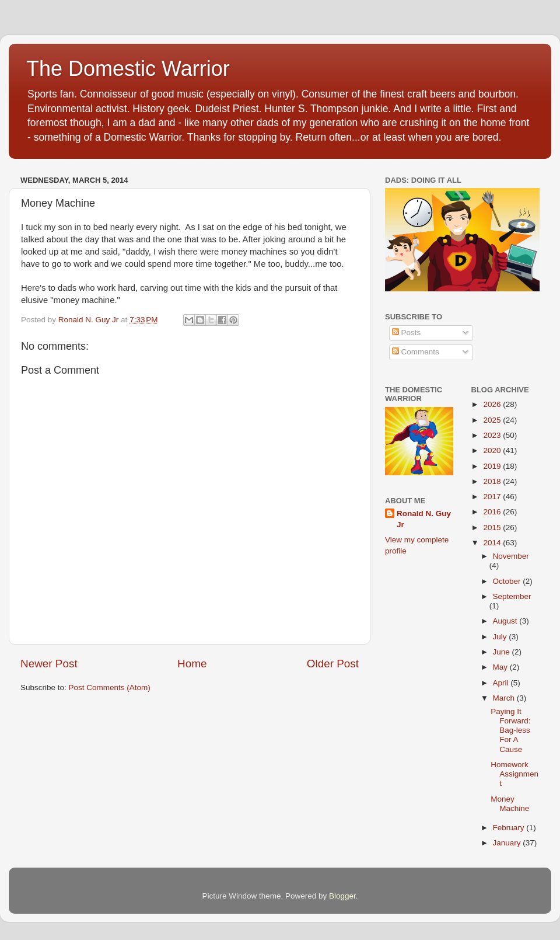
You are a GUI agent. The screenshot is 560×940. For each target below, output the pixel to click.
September (512, 596)
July (501, 637)
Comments (416, 352)
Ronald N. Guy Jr (424, 519)
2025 (493, 420)
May (501, 667)
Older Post (333, 664)
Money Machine (510, 804)
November (511, 556)
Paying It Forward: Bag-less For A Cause (510, 730)
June (503, 652)
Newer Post (49, 664)
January (508, 843)
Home (192, 664)
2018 (493, 481)
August (506, 621)
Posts (407, 333)
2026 (493, 404)
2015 (493, 528)
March (505, 698)
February (510, 828)
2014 (493, 543)
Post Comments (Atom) (110, 687)
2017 (493, 497)
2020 (493, 450)
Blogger (342, 896)
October (508, 581)
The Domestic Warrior (128, 69)
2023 (493, 435)
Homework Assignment (514, 774)
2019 (493, 466)
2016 (493, 512)
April (502, 683)
